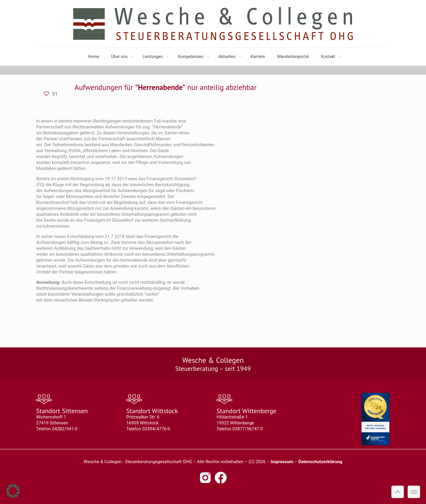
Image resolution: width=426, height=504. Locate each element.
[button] (13, 491)
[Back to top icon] (398, 492)
